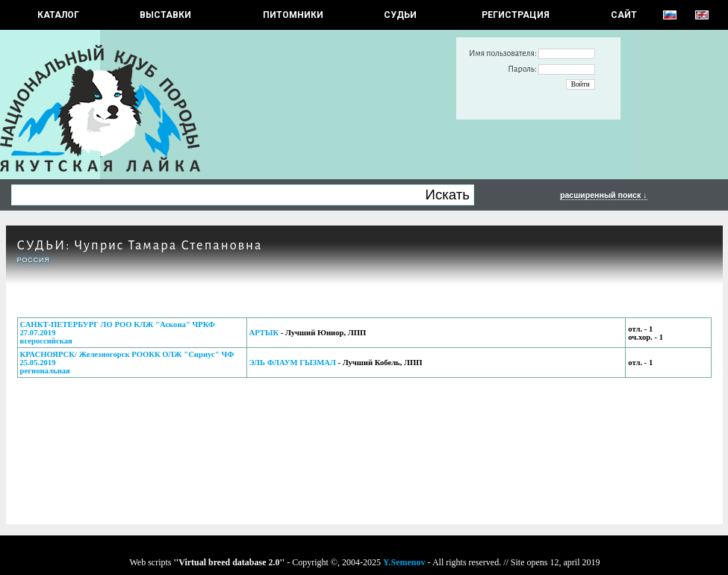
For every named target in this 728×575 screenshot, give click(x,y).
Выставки (165, 15)
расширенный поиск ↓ (604, 195)
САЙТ (624, 15)
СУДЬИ (400, 15)
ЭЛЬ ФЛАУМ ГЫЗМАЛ (293, 363)
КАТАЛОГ (58, 15)
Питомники (293, 15)
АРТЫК (264, 333)
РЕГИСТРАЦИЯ (516, 15)
